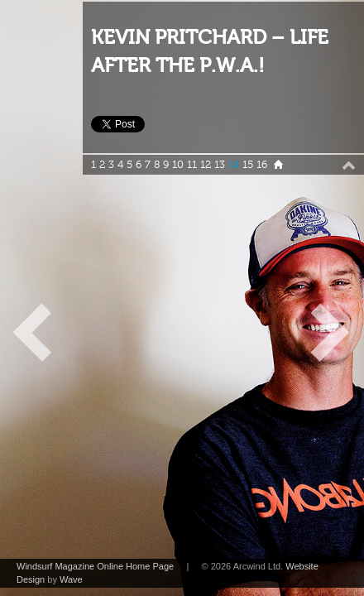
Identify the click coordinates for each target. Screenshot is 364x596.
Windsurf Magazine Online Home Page (95, 566)
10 (178, 165)
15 (248, 165)
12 (206, 165)
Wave (71, 579)
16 (262, 165)
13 (220, 165)
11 (192, 165)
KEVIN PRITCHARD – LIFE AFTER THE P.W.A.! (210, 52)
